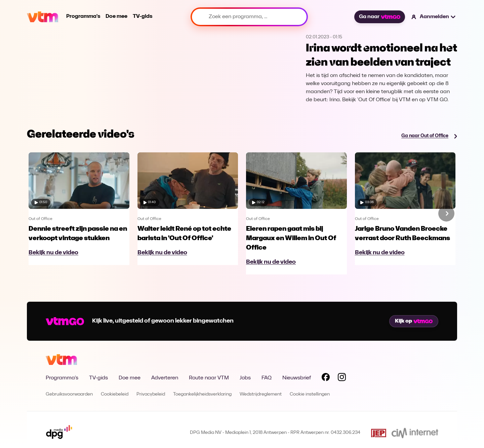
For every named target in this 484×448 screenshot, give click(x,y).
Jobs (245, 378)
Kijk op (414, 321)
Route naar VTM (209, 378)
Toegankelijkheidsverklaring (202, 394)
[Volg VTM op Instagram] (342, 378)
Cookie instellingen (310, 394)
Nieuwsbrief (297, 378)
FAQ (267, 378)
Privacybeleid (151, 394)
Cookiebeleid (115, 394)
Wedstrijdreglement (261, 394)
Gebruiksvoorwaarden (69, 394)
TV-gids (143, 16)
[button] (434, 17)
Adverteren (165, 378)
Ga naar (379, 17)
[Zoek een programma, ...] (249, 17)
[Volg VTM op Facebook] (326, 378)
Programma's (83, 16)
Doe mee (116, 16)
